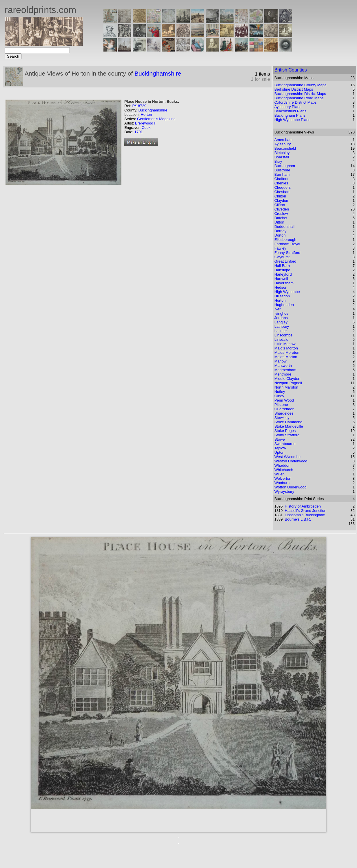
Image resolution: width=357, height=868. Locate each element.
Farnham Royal (287, 244)
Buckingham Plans (290, 115)
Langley (281, 322)
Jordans (281, 318)
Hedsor (280, 287)
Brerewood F (146, 123)
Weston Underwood (291, 461)
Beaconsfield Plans (290, 111)
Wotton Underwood (290, 487)
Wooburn (282, 483)
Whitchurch (284, 470)
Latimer (281, 331)
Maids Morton (286, 357)
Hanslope (282, 270)
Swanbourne (285, 444)
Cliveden (282, 209)
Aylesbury (283, 144)
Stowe (280, 439)
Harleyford (283, 274)
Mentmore (283, 374)
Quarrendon (284, 409)
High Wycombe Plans (292, 120)
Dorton (280, 235)
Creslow (281, 214)
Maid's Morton (286, 348)
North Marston (286, 387)
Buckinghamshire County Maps (300, 85)
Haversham (284, 283)
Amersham (284, 140)
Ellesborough (285, 240)
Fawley (280, 248)
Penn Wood (284, 400)
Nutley (280, 392)
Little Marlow (285, 344)
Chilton (280, 196)
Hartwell (281, 279)
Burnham (282, 174)
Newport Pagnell (288, 383)
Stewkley (282, 418)
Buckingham (285, 166)
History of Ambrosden (303, 506)
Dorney (280, 231)
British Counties (291, 70)
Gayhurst (282, 257)
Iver (278, 309)
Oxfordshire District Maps (296, 102)
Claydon (281, 200)
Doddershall (284, 227)
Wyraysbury (284, 491)
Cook (146, 128)
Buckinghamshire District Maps (300, 94)
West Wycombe (288, 457)
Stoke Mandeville (289, 426)
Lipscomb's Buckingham (305, 515)
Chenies (281, 183)
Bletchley (282, 153)
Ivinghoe (282, 313)
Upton (279, 452)
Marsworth (283, 366)
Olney (279, 396)
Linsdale (281, 339)
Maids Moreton (287, 352)
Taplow (280, 448)
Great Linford (285, 261)
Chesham (283, 192)
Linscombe (284, 335)
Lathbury (282, 326)
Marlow (280, 361)
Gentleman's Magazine (156, 119)
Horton (146, 115)
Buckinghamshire (158, 73)
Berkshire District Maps (294, 89)
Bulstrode (282, 170)
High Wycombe (287, 292)
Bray (278, 161)
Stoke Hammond (288, 422)
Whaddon (283, 465)
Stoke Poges (285, 431)
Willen (279, 474)
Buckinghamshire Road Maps (299, 98)
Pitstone (281, 405)
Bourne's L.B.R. (298, 519)
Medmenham (285, 370)
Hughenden (284, 305)
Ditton (279, 222)
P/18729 (139, 106)
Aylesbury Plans (288, 107)
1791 (139, 132)
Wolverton (283, 478)
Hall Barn (282, 266)
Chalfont (281, 179)
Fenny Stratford (287, 253)
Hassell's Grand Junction (306, 511)
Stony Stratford (287, 435)
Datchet (281, 218)
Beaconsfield (285, 148)
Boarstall (282, 157)
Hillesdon (282, 296)
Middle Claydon (287, 379)
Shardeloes (284, 413)
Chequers (283, 187)
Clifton (280, 205)
